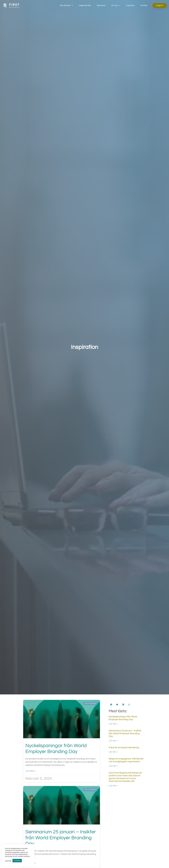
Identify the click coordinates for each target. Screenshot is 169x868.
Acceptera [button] (17, 861)
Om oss (116, 5)
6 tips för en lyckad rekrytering (124, 748)
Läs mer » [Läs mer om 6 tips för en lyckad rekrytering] (113, 752)
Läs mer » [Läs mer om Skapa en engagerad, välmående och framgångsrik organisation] (113, 766)
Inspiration (130, 5)
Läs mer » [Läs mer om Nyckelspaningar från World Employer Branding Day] (30, 771)
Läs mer (8, 861)
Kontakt (144, 5)
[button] (111, 705)
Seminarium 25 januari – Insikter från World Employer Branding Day (61, 838)
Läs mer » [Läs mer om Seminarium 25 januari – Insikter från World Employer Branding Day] (113, 741)
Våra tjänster (66, 5)
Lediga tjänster (85, 5)
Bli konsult (101, 5)
